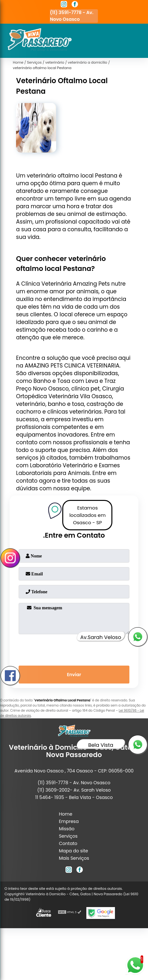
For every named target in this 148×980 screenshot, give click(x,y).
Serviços (68, 836)
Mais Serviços (74, 858)
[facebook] (75, 5)
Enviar (74, 675)
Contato (68, 843)
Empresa (69, 821)
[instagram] (64, 5)
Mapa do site (73, 851)
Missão (67, 829)
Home (65, 814)
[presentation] (74, 649)
